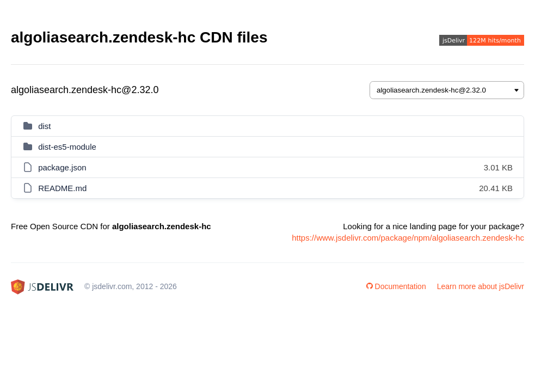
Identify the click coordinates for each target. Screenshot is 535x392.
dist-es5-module (67, 147)
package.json (62, 167)
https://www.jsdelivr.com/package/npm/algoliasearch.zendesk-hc (408, 238)
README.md (62, 188)
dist (44, 126)
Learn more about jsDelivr (481, 286)
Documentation (396, 286)
